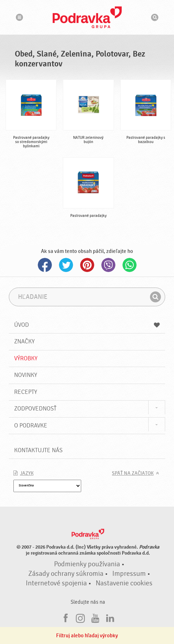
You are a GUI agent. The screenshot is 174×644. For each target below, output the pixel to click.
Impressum (129, 574)
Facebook (45, 265)
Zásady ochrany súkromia (66, 574)
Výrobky (26, 358)
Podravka (87, 17)
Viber (108, 265)
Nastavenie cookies (124, 583)
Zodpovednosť (35, 409)
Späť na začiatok (133, 473)
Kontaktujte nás (38, 450)
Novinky (26, 375)
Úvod (87, 325)
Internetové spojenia (56, 583)
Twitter (66, 265)
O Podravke (31, 426)
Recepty (26, 392)
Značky (24, 341)
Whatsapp (130, 265)
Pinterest (87, 265)
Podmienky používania (87, 564)
